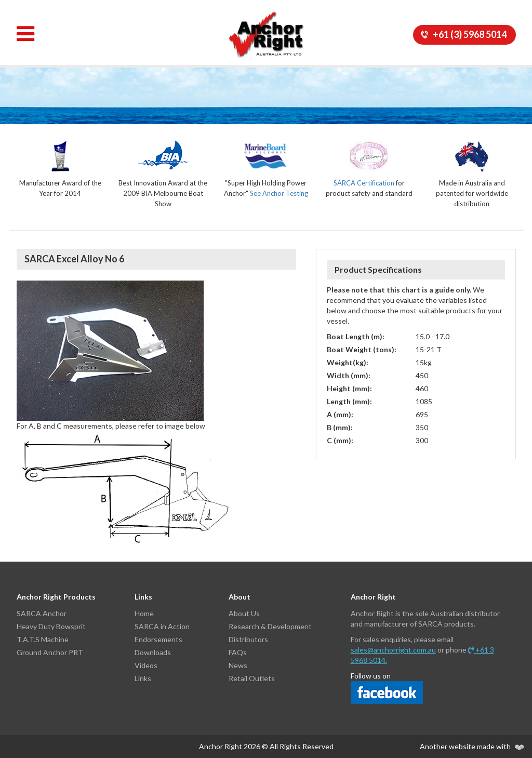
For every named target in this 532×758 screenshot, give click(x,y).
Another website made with (472, 746)
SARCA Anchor (42, 613)
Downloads (153, 652)
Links (143, 678)
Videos (146, 665)
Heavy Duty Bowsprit (51, 626)
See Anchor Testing (279, 193)
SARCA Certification (364, 183)
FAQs (238, 652)
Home (144, 613)
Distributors (248, 639)
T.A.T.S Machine (43, 639)
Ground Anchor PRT (50, 652)
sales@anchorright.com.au (393, 650)
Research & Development (270, 626)
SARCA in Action (162, 626)
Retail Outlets (252, 678)
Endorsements (158, 639)
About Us (244, 613)
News (238, 665)
